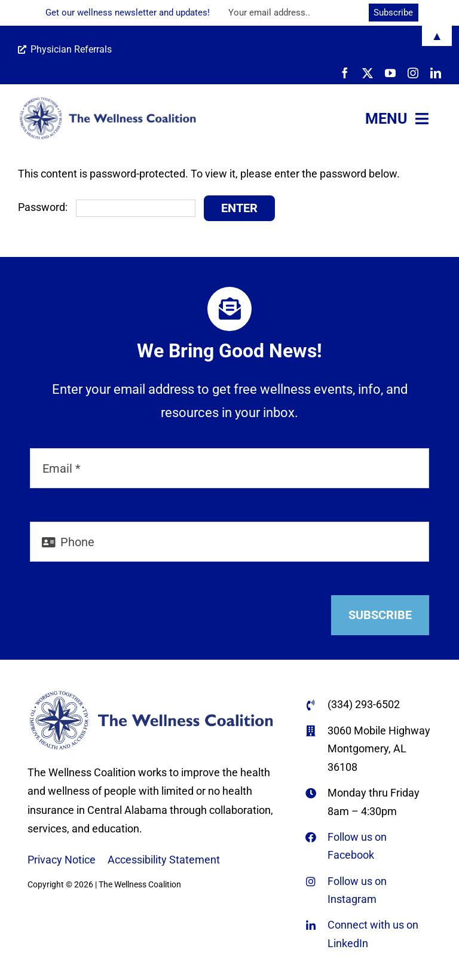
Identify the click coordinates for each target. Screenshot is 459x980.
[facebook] (345, 73)
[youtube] (390, 73)
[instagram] (413, 73)
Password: (107, 207)
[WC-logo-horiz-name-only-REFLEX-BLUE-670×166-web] (108, 101)
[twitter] (368, 73)
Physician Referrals (65, 49)
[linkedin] (436, 73)
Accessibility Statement (164, 860)
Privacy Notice (62, 860)
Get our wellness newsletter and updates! (128, 13)
